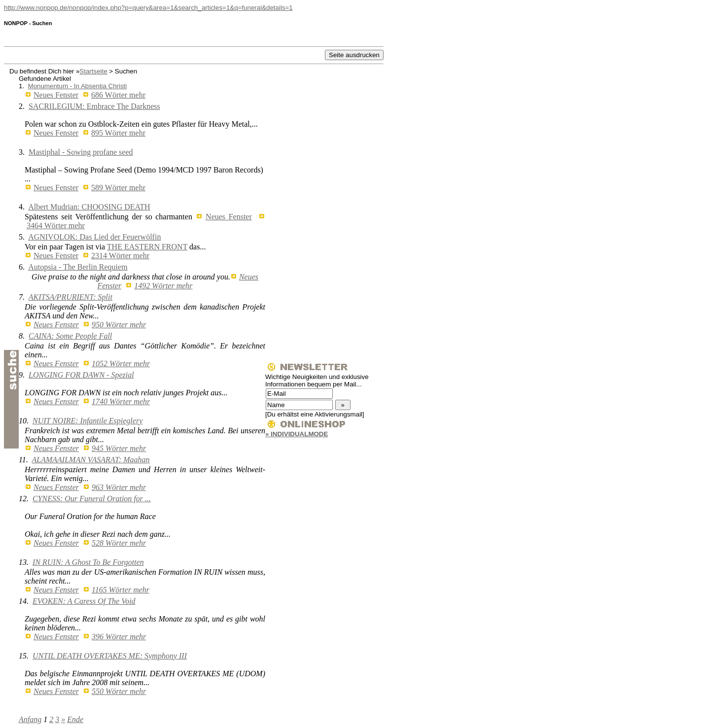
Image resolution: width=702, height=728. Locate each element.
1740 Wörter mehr (121, 401)
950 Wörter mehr (119, 325)
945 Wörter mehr (119, 448)
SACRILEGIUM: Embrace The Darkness (94, 106)
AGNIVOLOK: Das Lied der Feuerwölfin (94, 237)
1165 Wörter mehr (121, 590)
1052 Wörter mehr (121, 364)
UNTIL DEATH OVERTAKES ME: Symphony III (110, 656)
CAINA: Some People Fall (70, 336)
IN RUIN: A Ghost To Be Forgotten (88, 562)
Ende (75, 719)
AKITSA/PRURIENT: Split (70, 297)
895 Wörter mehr (118, 133)
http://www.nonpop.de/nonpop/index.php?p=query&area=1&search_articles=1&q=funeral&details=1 (148, 8)
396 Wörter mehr (119, 637)
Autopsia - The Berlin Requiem (78, 267)
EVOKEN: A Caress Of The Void (84, 601)
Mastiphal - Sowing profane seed (81, 152)
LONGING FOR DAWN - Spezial (81, 375)
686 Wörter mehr (118, 95)
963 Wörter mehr (119, 487)
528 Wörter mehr (119, 543)
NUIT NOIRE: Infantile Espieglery (88, 421)
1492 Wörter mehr (163, 286)
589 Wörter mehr (118, 188)
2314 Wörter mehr (120, 256)
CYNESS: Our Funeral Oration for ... (92, 499)
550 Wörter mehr (119, 691)
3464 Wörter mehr (56, 225)
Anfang (30, 719)
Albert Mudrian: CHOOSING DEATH (89, 207)
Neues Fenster (56, 95)
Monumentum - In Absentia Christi (78, 86)
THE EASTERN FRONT (147, 247)
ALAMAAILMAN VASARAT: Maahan (91, 460)
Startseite (93, 71)
